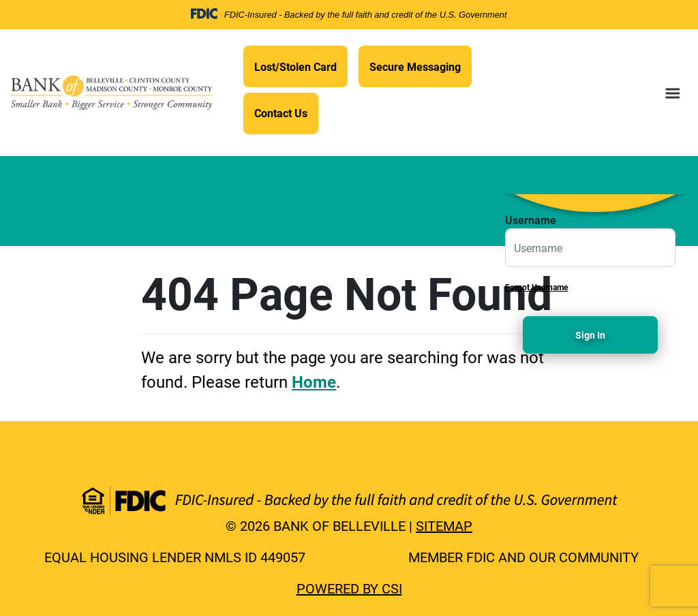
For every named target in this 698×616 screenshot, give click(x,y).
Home (314, 382)
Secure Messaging (415, 66)
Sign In (590, 335)
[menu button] (673, 93)
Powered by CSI (349, 588)
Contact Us (281, 113)
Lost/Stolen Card (295, 66)
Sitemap (444, 525)
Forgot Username (536, 287)
